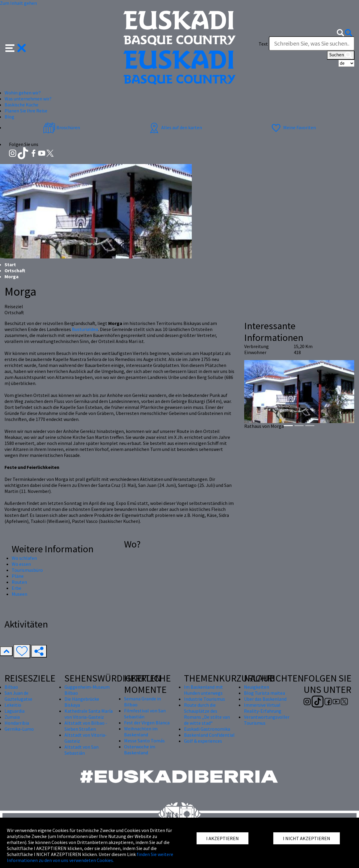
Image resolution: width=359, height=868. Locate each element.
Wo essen (21, 564)
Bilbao (11, 687)
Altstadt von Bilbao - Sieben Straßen (86, 726)
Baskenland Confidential (209, 735)
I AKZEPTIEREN (223, 838)
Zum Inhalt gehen (18, 3)
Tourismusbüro (27, 570)
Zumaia (12, 717)
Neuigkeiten (257, 687)
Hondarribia (17, 723)
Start (10, 264)
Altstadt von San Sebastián (82, 750)
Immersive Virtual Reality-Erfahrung (263, 708)
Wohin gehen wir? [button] (23, 93)
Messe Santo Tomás (144, 741)
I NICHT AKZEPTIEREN (307, 838)
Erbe (16, 588)
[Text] (312, 43)
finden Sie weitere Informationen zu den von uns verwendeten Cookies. (90, 857)
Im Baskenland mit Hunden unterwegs (203, 690)
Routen (19, 582)
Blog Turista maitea (264, 693)
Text (263, 44)
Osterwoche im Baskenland (140, 750)
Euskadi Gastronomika (207, 729)
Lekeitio (13, 705)
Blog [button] (9, 117)
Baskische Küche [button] (21, 105)
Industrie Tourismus (205, 699)
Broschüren (62, 127)
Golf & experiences (203, 741)
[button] (16, 47)
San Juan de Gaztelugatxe (18, 696)
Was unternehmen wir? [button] (28, 99)
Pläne (18, 576)
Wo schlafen (24, 558)
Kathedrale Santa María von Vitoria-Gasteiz (89, 714)
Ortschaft (15, 270)
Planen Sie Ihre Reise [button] (26, 111)
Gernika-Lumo (19, 729)
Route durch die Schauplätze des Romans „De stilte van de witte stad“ (207, 714)
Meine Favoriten (293, 127)
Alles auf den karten (175, 127)
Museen (19, 594)
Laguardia (15, 711)
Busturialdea (85, 329)
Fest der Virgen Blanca (147, 723)
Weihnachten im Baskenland (141, 732)
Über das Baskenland (265, 699)
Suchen (341, 55)
